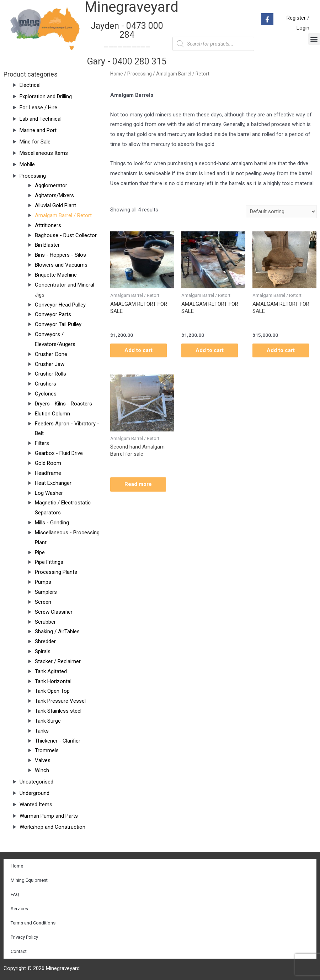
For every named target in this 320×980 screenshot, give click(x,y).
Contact (19, 951)
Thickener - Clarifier (58, 741)
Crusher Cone (51, 354)
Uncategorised (36, 782)
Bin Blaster (47, 245)
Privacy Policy (24, 937)
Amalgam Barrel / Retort (63, 215)
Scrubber (45, 622)
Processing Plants (56, 572)
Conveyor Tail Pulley (58, 324)
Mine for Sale (35, 142)
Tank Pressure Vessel (60, 701)
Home (117, 74)
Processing (33, 176)
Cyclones (46, 394)
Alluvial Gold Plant (55, 205)
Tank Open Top (52, 691)
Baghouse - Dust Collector (66, 235)
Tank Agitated (51, 671)
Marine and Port (38, 130)
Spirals (43, 651)
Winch (42, 770)
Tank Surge (48, 721)
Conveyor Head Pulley (60, 305)
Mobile (27, 164)
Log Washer (49, 493)
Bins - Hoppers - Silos (60, 255)
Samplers (46, 592)
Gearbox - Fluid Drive (59, 453)
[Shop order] (281, 212)
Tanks (42, 731)
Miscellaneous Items (44, 153)
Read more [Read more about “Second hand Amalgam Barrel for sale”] (138, 484)
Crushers (46, 384)
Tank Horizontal (53, 681)
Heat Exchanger (53, 483)
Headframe (48, 473)
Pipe (40, 552)
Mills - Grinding (52, 523)
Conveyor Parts (53, 314)
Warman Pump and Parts (49, 816)
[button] (314, 39)
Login (303, 28)
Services (19, 909)
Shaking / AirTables (57, 632)
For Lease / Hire (38, 108)
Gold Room (48, 463)
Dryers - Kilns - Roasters (63, 404)
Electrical (30, 85)
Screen (43, 602)
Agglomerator (51, 185)
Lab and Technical (41, 119)
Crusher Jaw (50, 364)
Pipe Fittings (49, 562)
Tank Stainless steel (58, 711)
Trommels (47, 750)
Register (296, 18)
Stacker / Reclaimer (58, 661)
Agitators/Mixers (54, 195)
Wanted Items (36, 805)
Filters (42, 443)
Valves (43, 760)
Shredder (45, 641)
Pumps (43, 582)
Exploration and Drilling (46, 96)
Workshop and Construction (52, 827)
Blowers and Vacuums (61, 265)
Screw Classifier (54, 612)
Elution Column (52, 414)
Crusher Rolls (50, 374)
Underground (34, 793)
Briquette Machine (56, 275)
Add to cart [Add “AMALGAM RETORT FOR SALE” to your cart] (138, 350)
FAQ (15, 894)
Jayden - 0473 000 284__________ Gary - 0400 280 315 (127, 44)
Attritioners (48, 225)
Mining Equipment (29, 880)
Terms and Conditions (33, 923)
